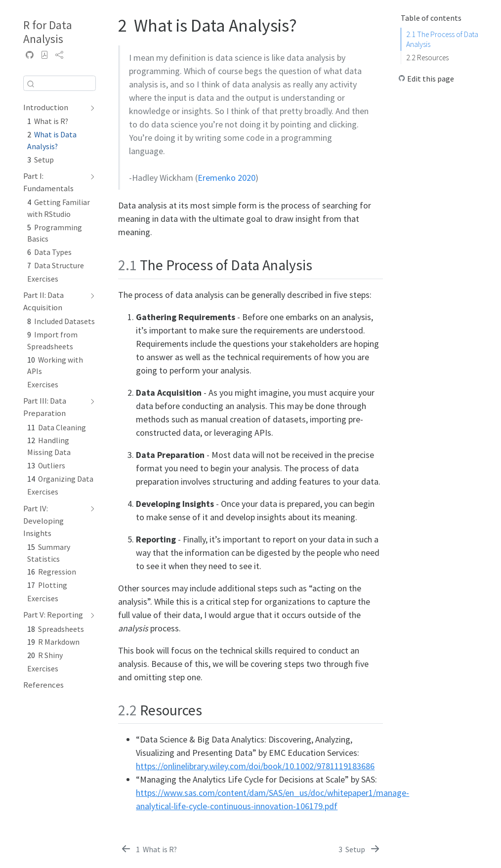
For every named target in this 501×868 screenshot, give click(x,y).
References (43, 685)
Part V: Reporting (53, 615)
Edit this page (431, 79)
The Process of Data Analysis (442, 39)
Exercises (43, 279)
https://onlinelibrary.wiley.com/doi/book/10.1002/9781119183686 (255, 766)
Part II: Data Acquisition (43, 301)
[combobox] (60, 83)
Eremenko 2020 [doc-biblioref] (227, 178)
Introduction (46, 107)
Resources (427, 58)
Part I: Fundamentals (48, 182)
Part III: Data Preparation (45, 407)
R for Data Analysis (48, 32)
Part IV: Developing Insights (43, 521)
